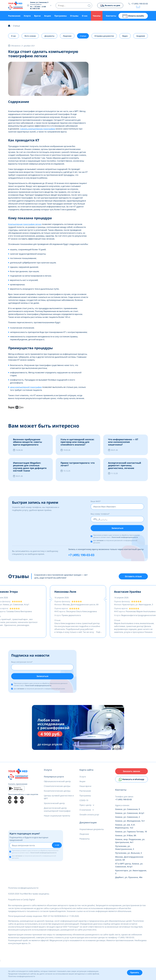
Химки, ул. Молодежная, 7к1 (130, 824)
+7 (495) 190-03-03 (140, 4)
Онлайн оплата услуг (89, 816)
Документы (49, 36)
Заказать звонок (132, 773)
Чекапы (97, 16)
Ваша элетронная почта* (22, 663)
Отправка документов (104, 36)
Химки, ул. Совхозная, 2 (127, 820)
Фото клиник (30, 36)
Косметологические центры (57, 793)
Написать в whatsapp (131, 782)
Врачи (37, 16)
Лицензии (67, 36)
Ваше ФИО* (96, 502)
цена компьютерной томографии (26, 387)
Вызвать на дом (109, 6)
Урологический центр (54, 805)
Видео (125, 36)
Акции (48, 16)
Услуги (27, 16)
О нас (85, 16)
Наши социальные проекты (57, 818)
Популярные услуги (54, 779)
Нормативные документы (92, 831)
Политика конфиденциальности (23, 891)
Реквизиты (85, 841)
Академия (140, 36)
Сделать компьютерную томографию (38, 129)
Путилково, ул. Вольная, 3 (128, 856)
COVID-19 (84, 802)
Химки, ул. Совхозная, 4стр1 (130, 816)
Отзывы (74, 16)
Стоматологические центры (57, 788)
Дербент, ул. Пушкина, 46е (129, 880)
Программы (61, 16)
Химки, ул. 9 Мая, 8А (126, 839)
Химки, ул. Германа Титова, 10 (131, 835)
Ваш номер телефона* (100, 514)
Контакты (111, 16)
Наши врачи (85, 788)
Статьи (83, 36)
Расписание (14, 16)
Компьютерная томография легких (25, 224)
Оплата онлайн (133, 16)
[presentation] (50, 601)
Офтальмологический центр (57, 783)
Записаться (117, 529)
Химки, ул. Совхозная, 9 (127, 812)
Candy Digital (29, 903)
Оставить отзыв (133, 577)
